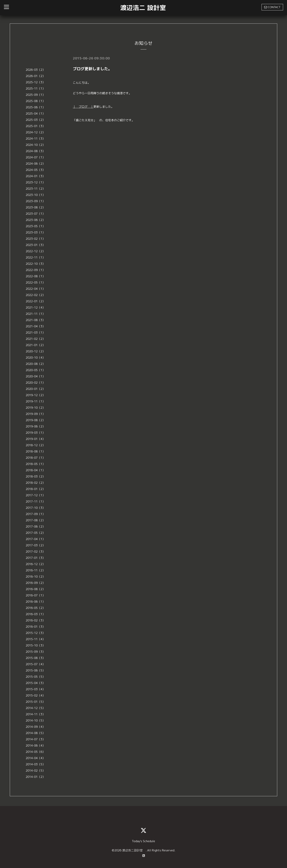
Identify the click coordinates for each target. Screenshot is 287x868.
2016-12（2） (35, 564)
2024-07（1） (35, 157)
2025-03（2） (35, 120)
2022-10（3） (35, 264)
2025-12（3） (35, 82)
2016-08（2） (35, 589)
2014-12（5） (35, 708)
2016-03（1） (35, 614)
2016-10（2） (35, 577)
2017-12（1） (35, 495)
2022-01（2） (35, 301)
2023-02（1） (35, 239)
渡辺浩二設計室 (134, 850)
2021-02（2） (35, 339)
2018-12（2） (35, 445)
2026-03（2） (35, 70)
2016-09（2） (35, 583)
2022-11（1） (35, 257)
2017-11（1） (35, 501)
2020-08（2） (35, 364)
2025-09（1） (35, 95)
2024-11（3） (35, 139)
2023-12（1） (35, 182)
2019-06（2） (35, 426)
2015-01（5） (35, 702)
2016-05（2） (35, 608)
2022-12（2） (35, 251)
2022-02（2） (35, 295)
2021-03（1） (35, 333)
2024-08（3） (35, 151)
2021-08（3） (35, 320)
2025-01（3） (35, 126)
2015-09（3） (35, 652)
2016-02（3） (35, 620)
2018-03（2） (35, 476)
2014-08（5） (35, 733)
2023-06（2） (35, 220)
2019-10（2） (35, 408)
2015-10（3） (35, 645)
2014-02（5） (35, 771)
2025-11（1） (35, 88)
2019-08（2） (35, 420)
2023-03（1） (35, 232)
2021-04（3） (35, 326)
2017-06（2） (35, 526)
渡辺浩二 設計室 (143, 8)
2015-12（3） (35, 633)
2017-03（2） (35, 545)
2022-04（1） (35, 289)
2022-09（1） (35, 270)
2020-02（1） (35, 383)
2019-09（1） (35, 414)
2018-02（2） (35, 483)
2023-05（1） (35, 226)
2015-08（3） (35, 658)
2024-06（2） (35, 164)
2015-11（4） (35, 639)
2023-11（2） (35, 189)
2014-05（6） (35, 752)
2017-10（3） (35, 508)
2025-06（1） (35, 107)
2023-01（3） (35, 245)
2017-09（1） (35, 514)
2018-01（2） (35, 489)
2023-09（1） (35, 201)
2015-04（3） (35, 683)
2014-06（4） (35, 745)
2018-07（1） (35, 458)
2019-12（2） (35, 395)
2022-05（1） (35, 282)
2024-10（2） (35, 145)
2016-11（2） (35, 570)
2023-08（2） (35, 207)
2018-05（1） (35, 464)
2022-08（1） (35, 276)
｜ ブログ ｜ (83, 107)
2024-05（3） (35, 170)
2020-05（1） (35, 370)
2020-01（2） (35, 389)
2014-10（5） (35, 720)
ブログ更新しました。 (92, 69)
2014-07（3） (35, 739)
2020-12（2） (35, 351)
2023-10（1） (35, 195)
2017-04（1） (35, 539)
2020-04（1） (35, 376)
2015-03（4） (35, 689)
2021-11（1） (35, 314)
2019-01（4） (35, 439)
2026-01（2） (35, 76)
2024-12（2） (35, 132)
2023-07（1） (35, 214)
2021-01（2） (35, 345)
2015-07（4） (35, 664)
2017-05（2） (35, 533)
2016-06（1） (35, 602)
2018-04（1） (35, 470)
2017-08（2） (35, 520)
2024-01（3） (35, 176)
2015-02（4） (35, 695)
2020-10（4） (35, 358)
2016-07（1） (35, 595)
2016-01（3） (35, 627)
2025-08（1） (35, 101)
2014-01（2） (35, 777)
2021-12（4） (35, 307)
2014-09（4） (35, 727)
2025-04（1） (35, 114)
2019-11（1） (35, 401)
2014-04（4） (35, 758)
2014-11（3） (35, 714)
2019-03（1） (35, 433)
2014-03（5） (35, 764)
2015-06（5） (35, 670)
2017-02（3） (35, 552)
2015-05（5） (35, 677)
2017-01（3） (35, 558)
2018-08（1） (35, 451)
